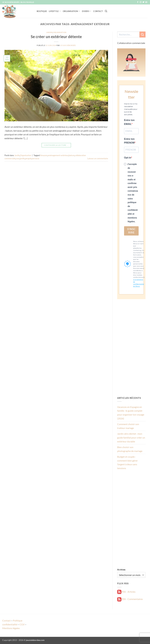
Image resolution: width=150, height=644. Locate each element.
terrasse (36, 158)
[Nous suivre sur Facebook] (138, 2)
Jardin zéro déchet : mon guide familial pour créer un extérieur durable (131, 437)
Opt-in (128, 158)
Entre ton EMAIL (129, 122)
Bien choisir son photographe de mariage (130, 449)
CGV (22, 624)
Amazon (44, 155)
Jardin (49, 32)
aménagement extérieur (58, 155)
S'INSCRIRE (131, 231)
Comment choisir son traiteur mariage (128, 426)
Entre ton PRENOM (129, 141)
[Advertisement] (131, 348)
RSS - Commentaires (130, 599)
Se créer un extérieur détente (56, 37)
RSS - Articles (126, 592)
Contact (98, 11)
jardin (22, 158)
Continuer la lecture (56, 145)
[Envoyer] (143, 34)
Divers (87, 11)
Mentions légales (11, 628)
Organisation (71, 11)
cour (18, 158)
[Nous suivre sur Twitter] (143, 2)
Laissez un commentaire (98, 158)
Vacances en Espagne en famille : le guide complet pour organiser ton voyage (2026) (131, 413)
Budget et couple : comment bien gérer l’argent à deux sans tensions (127, 462)
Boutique (42, 11)
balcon (72, 155)
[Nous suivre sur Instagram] (141, 2)
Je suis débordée (68, 45)
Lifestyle (55, 11)
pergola (28, 158)
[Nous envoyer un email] (146, 2)
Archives (121, 570)
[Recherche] (106, 11)
